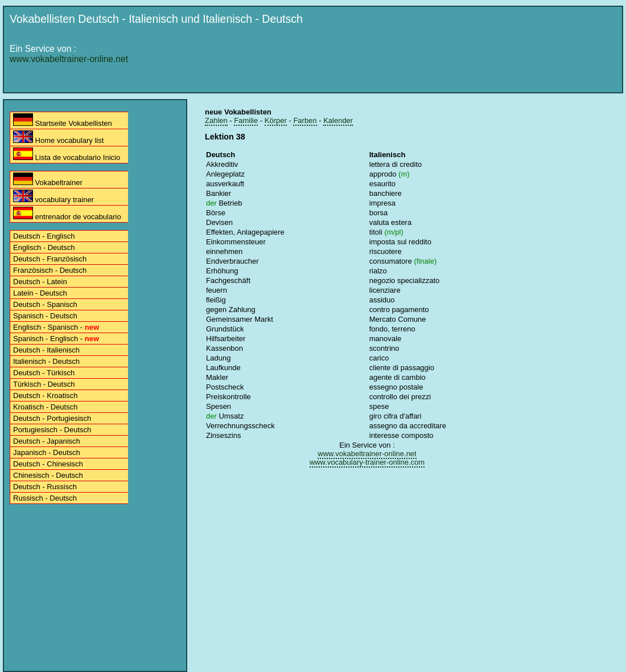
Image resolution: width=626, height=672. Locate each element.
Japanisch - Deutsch (47, 452)
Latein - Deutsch (40, 293)
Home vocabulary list (58, 138)
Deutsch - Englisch (44, 236)
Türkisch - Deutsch (44, 384)
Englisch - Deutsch (44, 247)
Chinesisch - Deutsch (48, 475)
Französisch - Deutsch (50, 270)
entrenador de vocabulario (67, 214)
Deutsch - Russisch (45, 487)
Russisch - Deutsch (45, 498)
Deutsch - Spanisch (45, 304)
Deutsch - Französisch (50, 259)
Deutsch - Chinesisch (48, 464)
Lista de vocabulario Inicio (67, 155)
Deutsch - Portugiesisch (52, 418)
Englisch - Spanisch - (56, 327)
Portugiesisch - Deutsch (52, 430)
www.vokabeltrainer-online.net (69, 59)
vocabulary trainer (53, 197)
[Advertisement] (386, 115)
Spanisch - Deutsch (45, 316)
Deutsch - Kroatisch (45, 396)
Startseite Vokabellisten (63, 120)
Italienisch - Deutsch (46, 361)
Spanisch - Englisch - (56, 339)
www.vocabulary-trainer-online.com (367, 462)
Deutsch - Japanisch (47, 441)
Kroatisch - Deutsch (45, 407)
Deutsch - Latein (40, 282)
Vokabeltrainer (48, 180)
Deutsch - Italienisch (46, 350)
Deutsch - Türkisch (44, 373)
